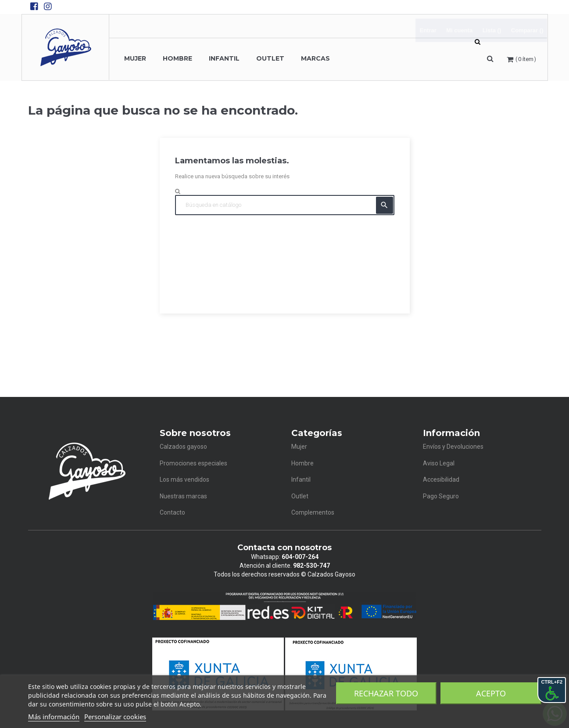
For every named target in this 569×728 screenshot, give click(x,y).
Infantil (301, 479)
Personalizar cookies (115, 717)
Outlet (300, 496)
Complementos (313, 512)
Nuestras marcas (183, 496)
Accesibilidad (441, 479)
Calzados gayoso (183, 447)
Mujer (299, 447)
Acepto (491, 693)
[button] (490, 59)
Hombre (302, 463)
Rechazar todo (386, 693)
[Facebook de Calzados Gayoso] (34, 7)
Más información (54, 717)
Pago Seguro (441, 496)
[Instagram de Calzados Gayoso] (48, 7)
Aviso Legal (439, 463)
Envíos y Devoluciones (453, 447)
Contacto (172, 512)
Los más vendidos (184, 479)
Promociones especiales (193, 463)
